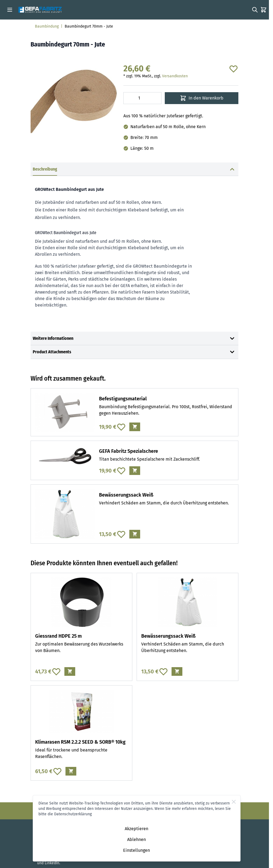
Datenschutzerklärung (73, 814)
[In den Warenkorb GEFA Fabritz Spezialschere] (135, 471)
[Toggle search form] (255, 10)
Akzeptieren (136, 829)
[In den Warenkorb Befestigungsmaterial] (135, 427)
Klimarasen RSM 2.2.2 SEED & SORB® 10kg (80, 742)
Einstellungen (136, 850)
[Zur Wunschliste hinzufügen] (233, 69)
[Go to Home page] (40, 10)
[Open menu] (10, 10)
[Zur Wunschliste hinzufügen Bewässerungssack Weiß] (121, 534)
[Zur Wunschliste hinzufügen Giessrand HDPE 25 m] (56, 671)
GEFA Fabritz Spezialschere (129, 451)
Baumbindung (47, 26)
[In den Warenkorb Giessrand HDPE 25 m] (70, 671)
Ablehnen (136, 839)
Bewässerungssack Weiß (126, 495)
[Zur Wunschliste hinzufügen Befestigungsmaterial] (121, 427)
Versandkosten (175, 76)
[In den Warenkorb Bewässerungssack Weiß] (135, 534)
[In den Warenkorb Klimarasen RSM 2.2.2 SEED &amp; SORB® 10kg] (71, 771)
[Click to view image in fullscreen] (74, 101)
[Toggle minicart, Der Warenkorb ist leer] (264, 10)
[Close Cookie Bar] (234, 802)
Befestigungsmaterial (123, 399)
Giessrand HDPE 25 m (58, 636)
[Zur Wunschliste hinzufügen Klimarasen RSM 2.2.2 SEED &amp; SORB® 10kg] (57, 771)
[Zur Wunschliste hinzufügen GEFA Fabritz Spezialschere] (121, 471)
